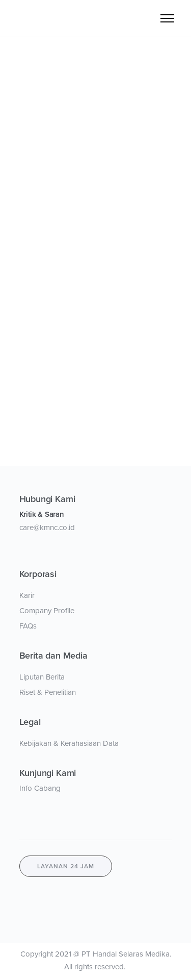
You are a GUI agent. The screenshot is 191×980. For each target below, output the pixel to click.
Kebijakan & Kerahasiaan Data (69, 743)
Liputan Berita (42, 677)
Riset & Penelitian (48, 692)
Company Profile (47, 611)
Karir (27, 595)
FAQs (28, 626)
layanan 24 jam (66, 866)
